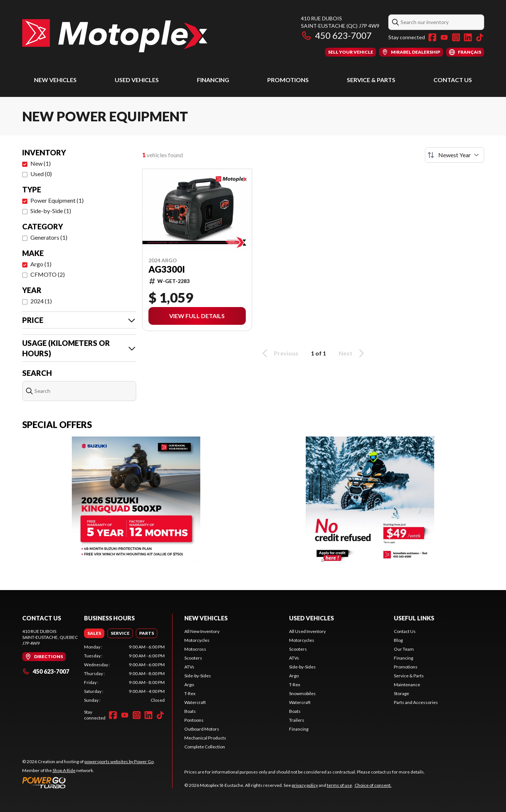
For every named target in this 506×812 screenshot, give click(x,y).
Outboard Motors (202, 729)
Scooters (193, 658)
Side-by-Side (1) (51, 211)
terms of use (339, 785)
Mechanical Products (205, 738)
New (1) (41, 163)
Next (353, 353)
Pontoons (194, 720)
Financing (213, 80)
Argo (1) (41, 264)
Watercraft (195, 702)
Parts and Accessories (416, 702)
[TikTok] (480, 37)
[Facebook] (432, 37)
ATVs (189, 667)
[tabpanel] (124, 674)
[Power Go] (88, 782)
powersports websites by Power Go (119, 762)
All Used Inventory (307, 631)
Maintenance (407, 685)
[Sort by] (455, 155)
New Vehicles (55, 80)
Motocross (195, 649)
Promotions (288, 80)
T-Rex (190, 693)
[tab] (94, 633)
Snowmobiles (302, 693)
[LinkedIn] (468, 37)
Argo (189, 685)
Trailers (297, 720)
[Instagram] (456, 37)
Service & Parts (371, 80)
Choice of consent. (373, 785)
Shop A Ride (64, 770)
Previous (279, 353)
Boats (190, 711)
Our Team (404, 649)
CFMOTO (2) (48, 274)
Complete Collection (205, 747)
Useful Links (414, 618)
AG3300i (167, 269)
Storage (401, 693)
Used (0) (41, 174)
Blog (398, 640)
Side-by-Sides (198, 676)
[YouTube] (444, 37)
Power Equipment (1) (57, 200)
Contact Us (453, 80)
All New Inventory (202, 631)
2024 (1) (41, 301)
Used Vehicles (137, 80)
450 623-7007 (336, 35)
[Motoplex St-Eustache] (115, 36)
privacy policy (305, 785)
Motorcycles (197, 640)
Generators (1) (49, 237)
